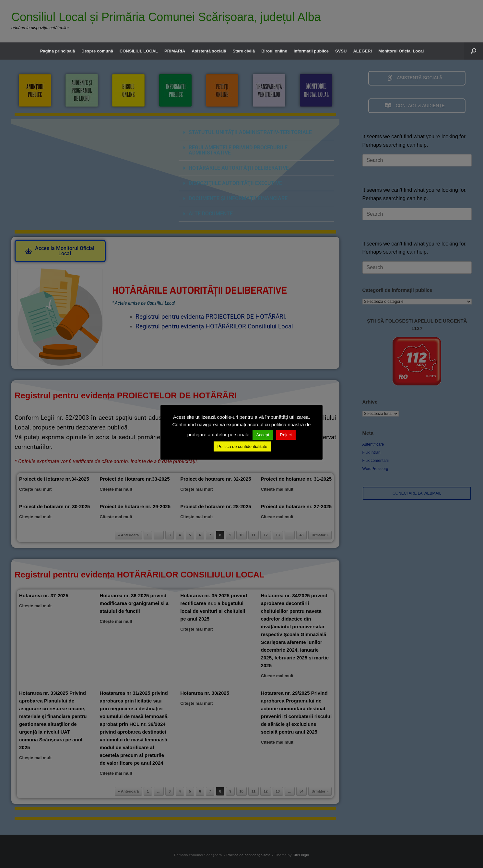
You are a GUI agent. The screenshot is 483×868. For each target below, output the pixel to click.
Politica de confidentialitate (242, 446)
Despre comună (97, 51)
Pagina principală (58, 51)
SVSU (341, 51)
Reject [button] (286, 435)
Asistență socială (209, 51)
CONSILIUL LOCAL (139, 51)
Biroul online (274, 51)
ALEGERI (362, 51)
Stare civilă (244, 51)
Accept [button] (263, 435)
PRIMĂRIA (175, 51)
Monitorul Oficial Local (401, 51)
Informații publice (311, 51)
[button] (473, 51)
